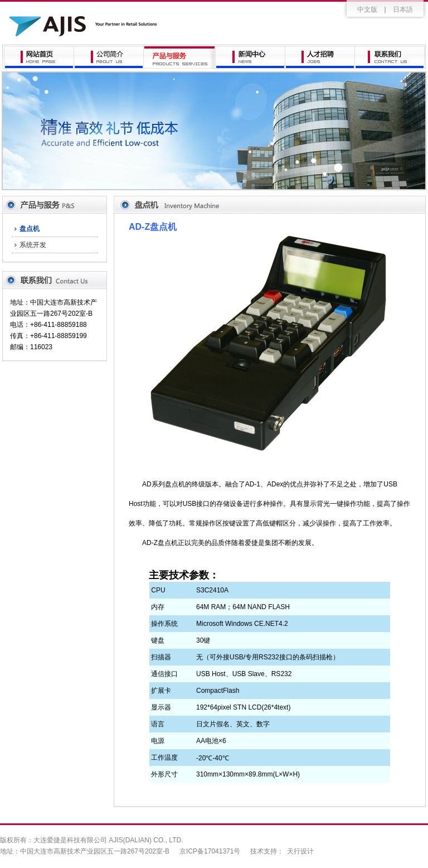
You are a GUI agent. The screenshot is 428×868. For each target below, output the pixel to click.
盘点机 (30, 229)
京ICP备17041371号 (210, 851)
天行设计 (300, 851)
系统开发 (33, 245)
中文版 (367, 9)
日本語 (403, 9)
